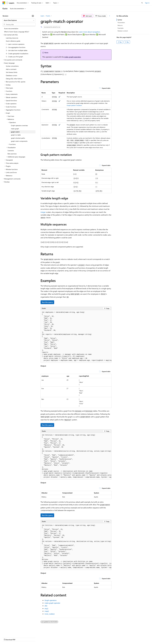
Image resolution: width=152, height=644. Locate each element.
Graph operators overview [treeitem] (19, 125)
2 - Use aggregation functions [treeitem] (16, 47)
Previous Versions (19, 638)
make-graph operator (73, 57)
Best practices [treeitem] (12, 154)
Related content (123, 31)
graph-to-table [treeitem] (16, 135)
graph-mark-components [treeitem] (19, 141)
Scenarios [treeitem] (11, 151)
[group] (76, 336)
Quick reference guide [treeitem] (13, 41)
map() (47, 611)
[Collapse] (33, 16)
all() (46, 606)
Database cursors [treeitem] (12, 75)
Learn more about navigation (89, 32)
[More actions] (110, 16)
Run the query (47, 302)
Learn (42, 16)
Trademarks (88, 638)
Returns (120, 25)
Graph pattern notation (74, 105)
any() (46, 608)
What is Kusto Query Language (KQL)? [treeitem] (17, 32)
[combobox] (19, 20)
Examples (121, 28)
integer (43, 212)
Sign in (147, 3)
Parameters (121, 22)
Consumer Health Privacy (61, 638)
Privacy (46, 638)
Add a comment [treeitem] (11, 69)
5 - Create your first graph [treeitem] (14, 57)
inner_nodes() (50, 614)
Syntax (120, 20)
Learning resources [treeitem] (12, 38)
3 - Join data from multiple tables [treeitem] (17, 50)
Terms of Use (77, 638)
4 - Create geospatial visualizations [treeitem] (17, 54)
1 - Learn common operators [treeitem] (15, 44)
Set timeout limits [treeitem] (12, 72)
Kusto (48, 16)
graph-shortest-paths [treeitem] (18, 138)
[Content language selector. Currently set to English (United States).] (12, 632)
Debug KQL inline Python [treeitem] (14, 79)
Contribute (38, 638)
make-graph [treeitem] (15, 129)
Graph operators (51, 600)
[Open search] (142, 3)
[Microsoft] (4, 3)
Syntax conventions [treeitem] (12, 66)
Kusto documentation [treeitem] (11, 28)
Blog (29, 638)
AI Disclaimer (7, 638)
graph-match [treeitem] (15, 132)
